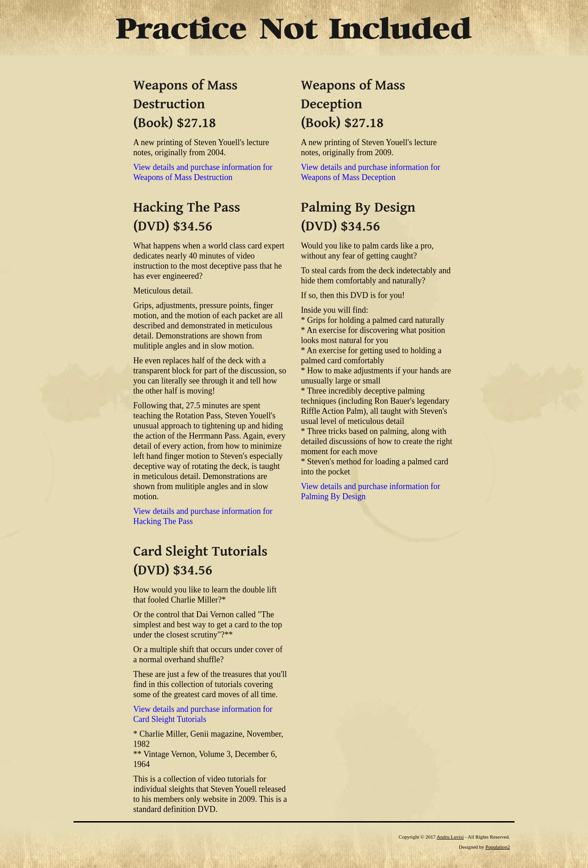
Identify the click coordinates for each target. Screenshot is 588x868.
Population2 (498, 847)
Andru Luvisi (450, 837)
